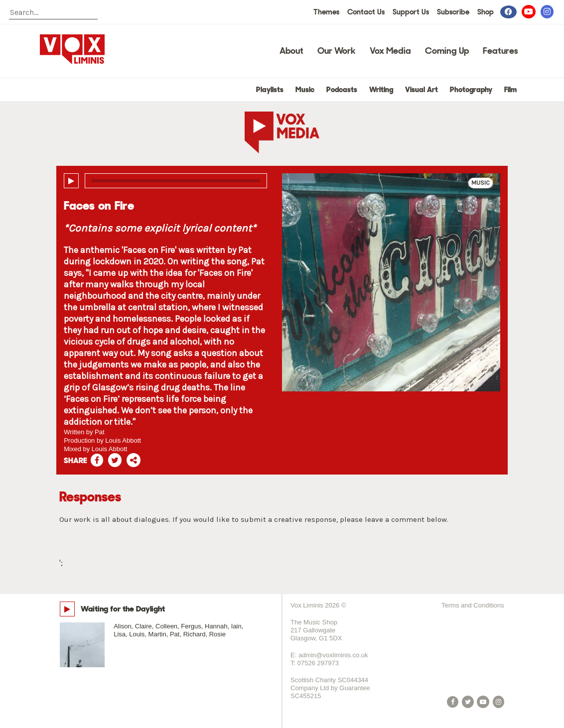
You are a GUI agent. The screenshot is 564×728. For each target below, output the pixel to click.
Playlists (270, 90)
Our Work (337, 51)
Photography (471, 90)
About (291, 51)
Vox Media (390, 51)
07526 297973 (318, 663)
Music (305, 90)
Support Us (411, 12)
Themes (326, 12)
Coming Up (447, 51)
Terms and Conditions (473, 605)
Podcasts (342, 90)
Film (510, 90)
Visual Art (422, 90)
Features (500, 51)
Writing (381, 90)
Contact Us (366, 12)
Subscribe (453, 12)
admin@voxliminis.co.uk (333, 655)
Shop (486, 12)
